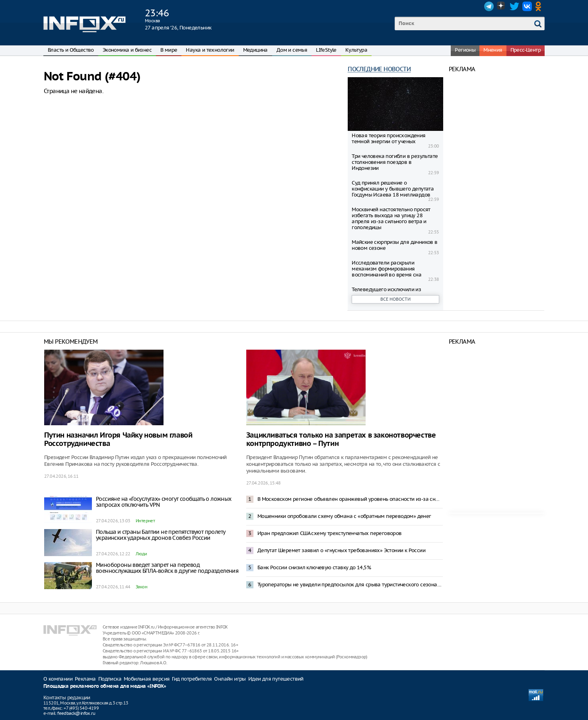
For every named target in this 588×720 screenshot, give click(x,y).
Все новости (395, 299)
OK (540, 6)
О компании (58, 679)
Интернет (145, 521)
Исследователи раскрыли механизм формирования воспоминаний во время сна (386, 269)
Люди (141, 554)
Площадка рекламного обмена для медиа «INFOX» (105, 686)
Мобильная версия (147, 679)
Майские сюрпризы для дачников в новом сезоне (394, 245)
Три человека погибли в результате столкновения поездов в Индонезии (395, 162)
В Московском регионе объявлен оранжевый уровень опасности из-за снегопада (350, 499)
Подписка (110, 679)
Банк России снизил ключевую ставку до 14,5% (314, 567)
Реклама (85, 679)
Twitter (514, 6)
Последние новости (379, 69)
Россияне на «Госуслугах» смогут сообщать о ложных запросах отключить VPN (164, 502)
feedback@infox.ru (76, 713)
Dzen (502, 6)
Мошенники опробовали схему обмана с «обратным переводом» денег (344, 516)
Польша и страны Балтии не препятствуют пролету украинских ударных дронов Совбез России (160, 535)
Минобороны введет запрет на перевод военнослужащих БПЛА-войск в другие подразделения (167, 568)
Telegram (489, 6)
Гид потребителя (192, 679)
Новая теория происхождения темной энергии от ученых (388, 138)
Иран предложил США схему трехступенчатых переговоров (330, 533)
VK (527, 6)
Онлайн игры (230, 679)
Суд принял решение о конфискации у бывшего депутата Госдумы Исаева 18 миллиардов (393, 189)
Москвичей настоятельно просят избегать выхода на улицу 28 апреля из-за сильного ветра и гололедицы (391, 218)
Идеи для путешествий (276, 679)
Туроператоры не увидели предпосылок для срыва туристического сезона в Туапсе (350, 585)
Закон (141, 587)
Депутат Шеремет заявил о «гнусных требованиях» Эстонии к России (341, 550)
